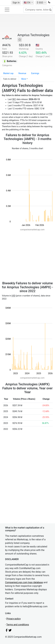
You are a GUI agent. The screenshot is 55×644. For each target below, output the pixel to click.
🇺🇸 (27, 3)
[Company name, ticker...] (38, 10)
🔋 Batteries (10, 61)
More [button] (24, 79)
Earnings (35, 73)
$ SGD (40, 3)
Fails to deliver (10, 79)
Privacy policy (13, 619)
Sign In (16, 3)
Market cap (8, 73)
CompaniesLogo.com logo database (24, 582)
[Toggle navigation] (7, 10)
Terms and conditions (18, 625)
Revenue (22, 73)
